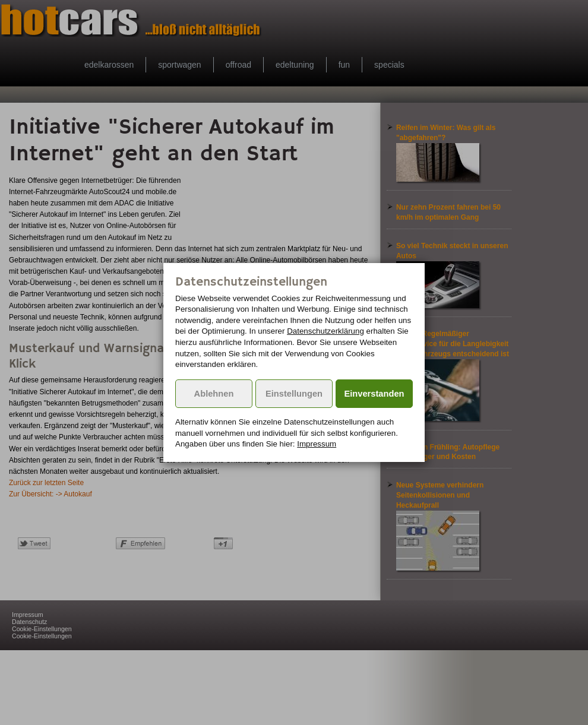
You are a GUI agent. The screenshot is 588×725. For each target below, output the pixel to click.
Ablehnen (214, 394)
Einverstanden (374, 394)
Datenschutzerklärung (325, 331)
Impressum (317, 444)
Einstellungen (294, 394)
